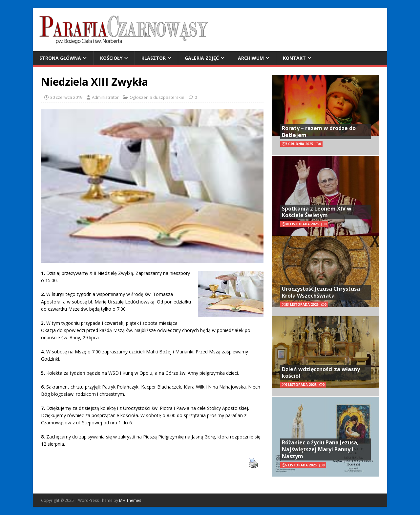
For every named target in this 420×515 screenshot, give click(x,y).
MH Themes (130, 500)
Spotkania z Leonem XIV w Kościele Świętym (317, 212)
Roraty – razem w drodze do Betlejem (319, 132)
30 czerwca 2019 (66, 97)
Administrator (105, 97)
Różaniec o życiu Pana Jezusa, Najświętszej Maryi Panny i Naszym (320, 449)
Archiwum (251, 58)
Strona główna (60, 58)
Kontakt (294, 58)
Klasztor (154, 58)
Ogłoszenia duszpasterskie (157, 97)
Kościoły (111, 58)
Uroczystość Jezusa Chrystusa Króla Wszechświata (321, 292)
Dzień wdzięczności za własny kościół (321, 373)
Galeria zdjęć (202, 58)
